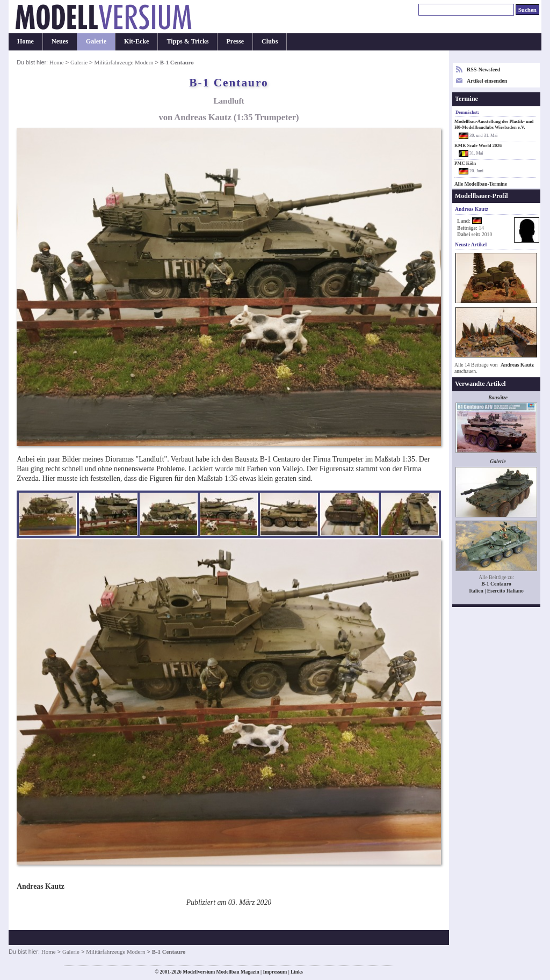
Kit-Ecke (136, 41)
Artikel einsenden (487, 81)
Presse (235, 41)
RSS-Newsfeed (483, 70)
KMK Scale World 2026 (478, 145)
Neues (60, 41)
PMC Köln (465, 163)
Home (26, 41)
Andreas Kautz (517, 365)
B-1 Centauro (496, 584)
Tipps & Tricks (187, 41)
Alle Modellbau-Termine (481, 184)
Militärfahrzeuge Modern (124, 62)
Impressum (275, 972)
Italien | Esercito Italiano (496, 591)
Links (297, 972)
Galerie (96, 41)
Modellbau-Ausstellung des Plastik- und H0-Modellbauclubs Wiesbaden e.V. (494, 124)
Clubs (270, 41)
